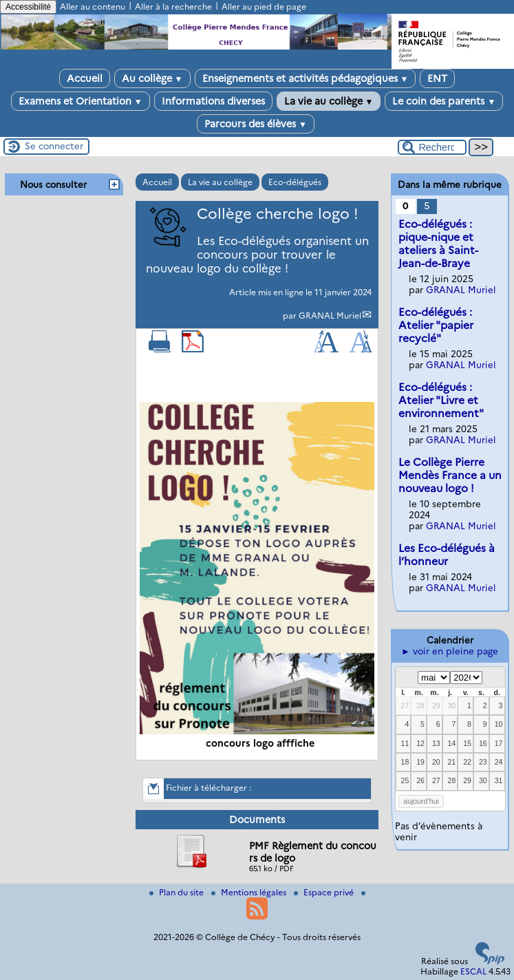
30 (452, 705)
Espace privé (325, 892)
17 (499, 743)
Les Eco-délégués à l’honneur (447, 555)
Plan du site (178, 892)
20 (436, 762)
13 (436, 743)
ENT (437, 78)
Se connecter (54, 146)
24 (499, 762)
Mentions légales (250, 892)
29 (436, 705)
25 (405, 780)
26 (420, 780)
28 (420, 705)
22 (467, 762)
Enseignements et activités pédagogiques (306, 78)
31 (499, 780)
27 (405, 705)
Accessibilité (28, 7)
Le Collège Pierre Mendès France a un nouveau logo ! (450, 475)
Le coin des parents (444, 101)
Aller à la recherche (173, 7)
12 (420, 743)
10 (499, 724)
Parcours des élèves (256, 124)
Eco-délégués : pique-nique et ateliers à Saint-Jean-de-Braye (438, 244)
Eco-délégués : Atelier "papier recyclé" (436, 325)
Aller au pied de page (264, 7)
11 (405, 743)
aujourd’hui (421, 801)
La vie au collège (329, 101)
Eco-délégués (295, 182)
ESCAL (473, 971)
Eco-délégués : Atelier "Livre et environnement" (441, 400)
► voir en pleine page (450, 651)
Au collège (152, 78)
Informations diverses (213, 101)
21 (452, 762)
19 (420, 762)
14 (452, 743)
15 (467, 743)
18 (405, 762)
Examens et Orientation (81, 101)
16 (483, 743)
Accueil (85, 78)
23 (483, 762)
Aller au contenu (93, 7)
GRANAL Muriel (330, 316)
